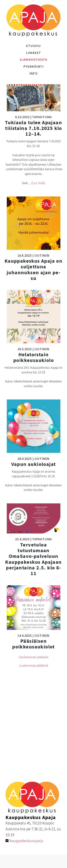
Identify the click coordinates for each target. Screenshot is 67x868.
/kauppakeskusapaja (24, 841)
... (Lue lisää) (37, 183)
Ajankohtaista (34, 60)
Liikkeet (34, 53)
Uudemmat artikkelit (34, 665)
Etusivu (33, 46)
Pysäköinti (33, 66)
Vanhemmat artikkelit (34, 657)
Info (33, 73)
